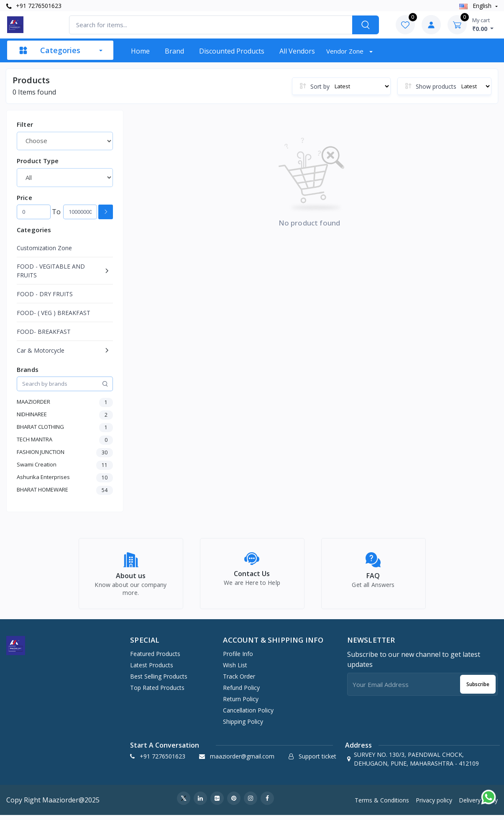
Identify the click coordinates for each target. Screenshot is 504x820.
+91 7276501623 (34, 6)
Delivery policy (478, 805)
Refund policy (241, 692)
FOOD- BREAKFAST (44, 332)
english (476, 6)
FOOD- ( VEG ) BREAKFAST (54, 313)
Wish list (235, 670)
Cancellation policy (248, 715)
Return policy (241, 703)
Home (140, 51)
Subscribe (478, 689)
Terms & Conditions (382, 805)
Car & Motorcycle (41, 350)
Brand (174, 51)
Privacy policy (434, 805)
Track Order (239, 681)
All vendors (297, 51)
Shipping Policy (243, 726)
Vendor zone (346, 51)
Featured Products (155, 658)
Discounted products (232, 51)
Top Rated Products (157, 692)
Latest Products (152, 670)
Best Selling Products (159, 681)
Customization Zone (44, 248)
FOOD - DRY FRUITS (45, 294)
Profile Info (238, 658)
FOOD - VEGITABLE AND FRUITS (51, 271)
